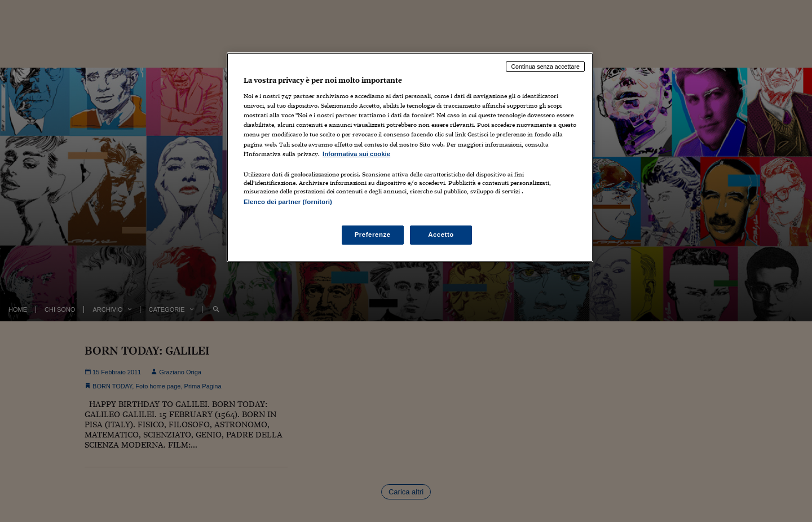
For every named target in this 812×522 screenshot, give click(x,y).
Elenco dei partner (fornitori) (288, 202)
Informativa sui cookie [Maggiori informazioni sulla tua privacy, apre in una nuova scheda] (356, 154)
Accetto (441, 235)
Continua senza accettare (545, 67)
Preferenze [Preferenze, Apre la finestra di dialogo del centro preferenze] (373, 235)
